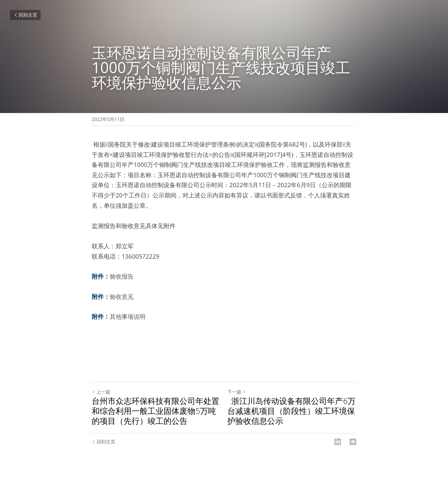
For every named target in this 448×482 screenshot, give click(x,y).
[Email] (353, 442)
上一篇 (101, 392)
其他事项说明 (128, 316)
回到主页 (25, 15)
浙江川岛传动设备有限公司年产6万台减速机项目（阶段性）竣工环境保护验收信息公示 (291, 411)
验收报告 (122, 276)
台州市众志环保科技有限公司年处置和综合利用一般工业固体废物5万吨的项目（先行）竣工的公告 (156, 411)
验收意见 (122, 297)
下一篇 (237, 392)
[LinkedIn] (338, 442)
